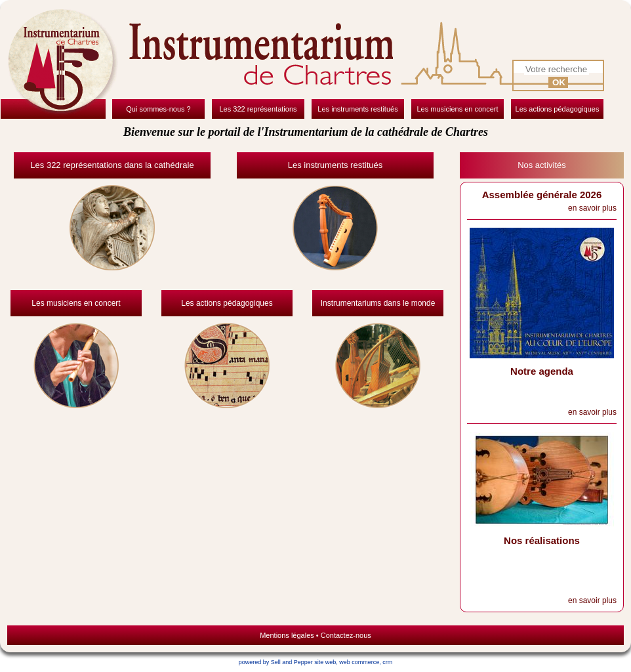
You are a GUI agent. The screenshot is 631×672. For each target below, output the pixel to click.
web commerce (359, 662)
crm (387, 662)
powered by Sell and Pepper (276, 662)
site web (325, 662)
